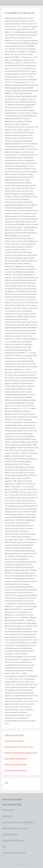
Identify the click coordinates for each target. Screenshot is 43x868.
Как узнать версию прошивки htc (16, 770)
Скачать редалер (8, 810)
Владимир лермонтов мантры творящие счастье (21, 753)
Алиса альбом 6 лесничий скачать (16, 759)
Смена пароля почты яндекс (14, 741)
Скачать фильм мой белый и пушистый (15, 828)
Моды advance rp (8, 816)
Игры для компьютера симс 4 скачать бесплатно (19, 822)
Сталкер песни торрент (10, 834)
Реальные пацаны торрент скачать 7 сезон (19, 747)
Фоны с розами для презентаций (16, 764)
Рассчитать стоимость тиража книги (14, 853)
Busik (4, 847)
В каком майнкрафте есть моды (13, 840)
